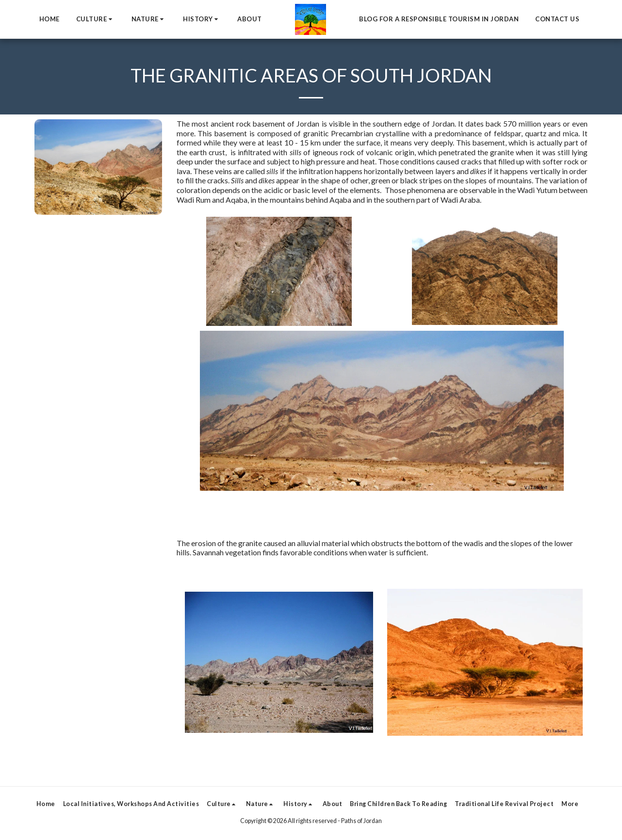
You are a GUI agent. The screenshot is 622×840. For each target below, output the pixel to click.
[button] (96, 19)
